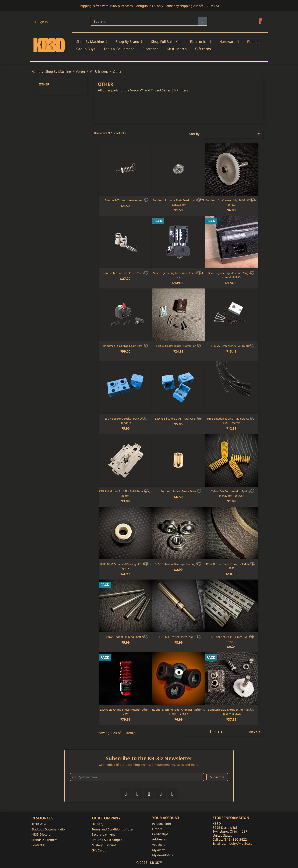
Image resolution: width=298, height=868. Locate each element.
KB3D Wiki (39, 824)
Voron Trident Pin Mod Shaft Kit (125, 637)
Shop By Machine (92, 42)
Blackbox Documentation (49, 829)
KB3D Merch (177, 49)
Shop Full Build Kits (166, 42)
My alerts (159, 850)
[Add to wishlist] (146, 200)
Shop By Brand (129, 42)
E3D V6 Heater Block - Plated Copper (178, 346)
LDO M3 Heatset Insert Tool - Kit (178, 637)
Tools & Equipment (119, 49)
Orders (157, 829)
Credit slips (160, 834)
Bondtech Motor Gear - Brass (178, 491)
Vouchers (159, 845)
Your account (166, 818)
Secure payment (103, 834)
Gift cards (203, 49)
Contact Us (39, 845)
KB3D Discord (41, 834)
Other (44, 84)
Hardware (229, 42)
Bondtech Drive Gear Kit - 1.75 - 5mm (125, 273)
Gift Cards (99, 850)
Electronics (200, 42)
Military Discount (104, 845)
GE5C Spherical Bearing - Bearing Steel (178, 564)
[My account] (41, 22)
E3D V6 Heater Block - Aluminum (231, 346)
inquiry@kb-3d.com (241, 843)
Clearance (150, 49)
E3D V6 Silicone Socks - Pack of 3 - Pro (178, 419)
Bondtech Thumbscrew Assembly (125, 200)
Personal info (162, 824)
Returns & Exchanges (107, 840)
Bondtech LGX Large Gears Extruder (125, 346)
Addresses (160, 839)
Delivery (97, 824)
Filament (254, 42)
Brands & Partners (44, 840)
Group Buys (86, 49)
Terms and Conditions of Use (112, 829)
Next (256, 732)
